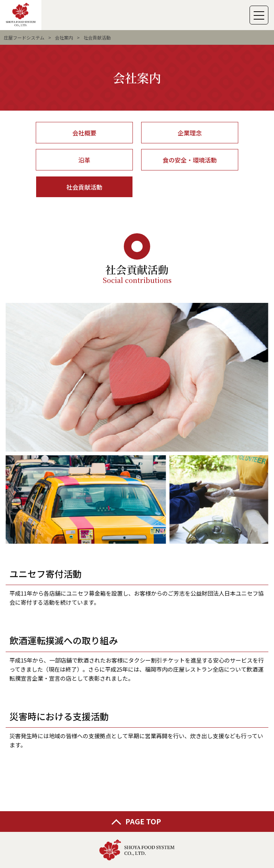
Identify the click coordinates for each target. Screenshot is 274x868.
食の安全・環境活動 (190, 160)
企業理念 (190, 133)
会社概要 (84, 133)
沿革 (84, 160)
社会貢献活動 (84, 187)
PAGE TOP (143, 821)
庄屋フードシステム (24, 37)
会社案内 (64, 37)
